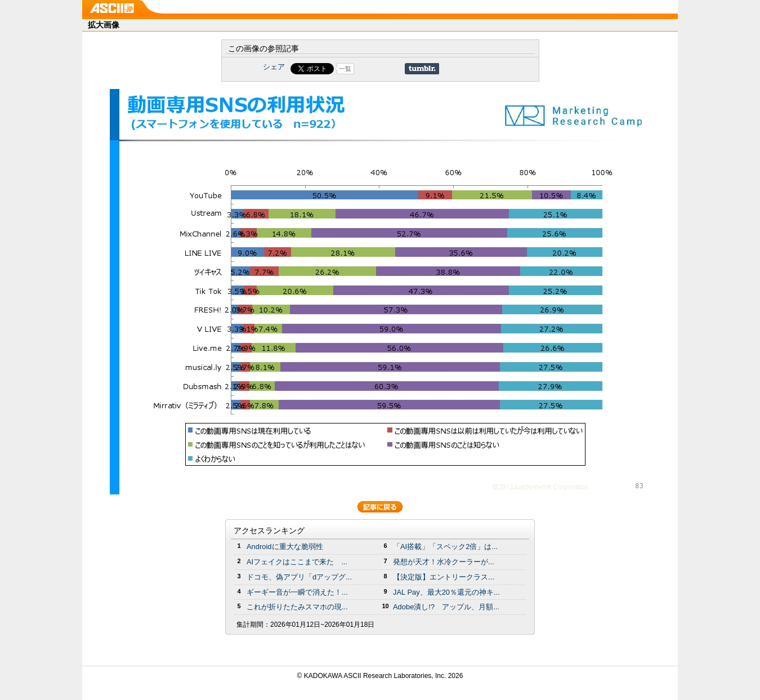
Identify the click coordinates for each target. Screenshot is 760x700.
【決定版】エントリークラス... (444, 577)
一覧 (345, 69)
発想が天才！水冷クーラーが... (444, 562)
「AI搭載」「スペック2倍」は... (445, 547)
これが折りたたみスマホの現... (297, 607)
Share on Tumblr (422, 69)
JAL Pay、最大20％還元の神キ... (446, 592)
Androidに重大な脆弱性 (285, 547)
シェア (274, 67)
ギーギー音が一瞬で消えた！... (297, 592)
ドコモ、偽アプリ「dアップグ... (299, 577)
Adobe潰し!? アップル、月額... (446, 607)
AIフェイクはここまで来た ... (297, 562)
